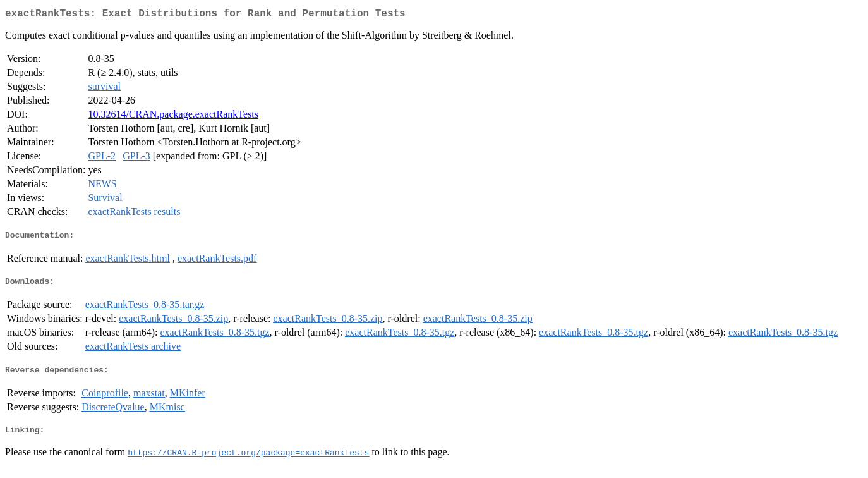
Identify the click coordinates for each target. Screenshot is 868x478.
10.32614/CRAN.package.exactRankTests (173, 117)
